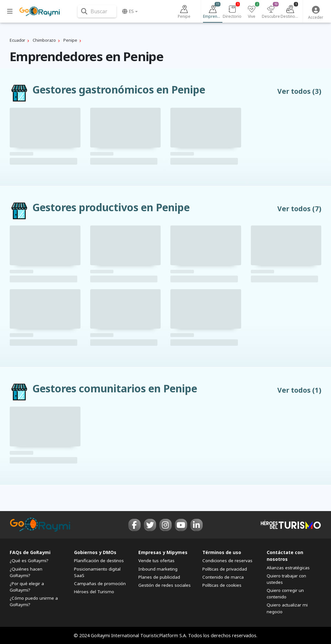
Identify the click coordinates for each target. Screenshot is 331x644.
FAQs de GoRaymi (30, 552)
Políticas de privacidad (225, 569)
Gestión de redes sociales (165, 585)
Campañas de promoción (100, 584)
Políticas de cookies (222, 585)
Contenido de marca (223, 577)
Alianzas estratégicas (288, 568)
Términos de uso (222, 552)
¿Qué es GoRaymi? (29, 561)
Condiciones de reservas (227, 561)
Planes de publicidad (159, 577)
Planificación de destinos (99, 561)
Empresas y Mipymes (163, 552)
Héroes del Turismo (94, 592)
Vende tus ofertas (156, 561)
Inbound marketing (158, 569)
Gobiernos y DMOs (95, 552)
